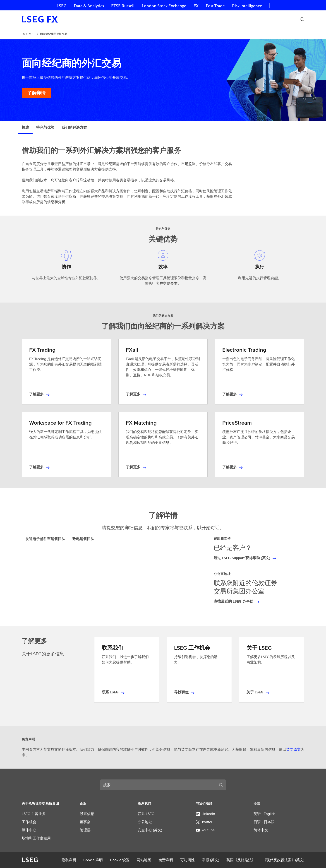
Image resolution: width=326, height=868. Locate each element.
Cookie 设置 (120, 860)
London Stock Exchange (164, 6)
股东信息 (87, 814)
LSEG (62, 6)
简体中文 (261, 830)
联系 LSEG (146, 814)
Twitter (204, 822)
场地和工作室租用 (36, 838)
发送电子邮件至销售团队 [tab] (45, 539)
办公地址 (145, 822)
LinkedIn (205, 814)
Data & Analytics (89, 6)
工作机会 (29, 822)
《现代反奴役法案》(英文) (283, 860)
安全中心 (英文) (150, 830)
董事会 (85, 822)
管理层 (85, 830)
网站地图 (144, 860)
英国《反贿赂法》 (241, 860)
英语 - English (264, 814)
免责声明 (166, 860)
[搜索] (302, 19)
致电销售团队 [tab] (83, 539)
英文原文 (293, 749)
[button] (47, 803)
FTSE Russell (123, 6)
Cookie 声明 (93, 860)
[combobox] (158, 785)
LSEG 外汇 (28, 34)
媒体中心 (29, 830)
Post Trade (215, 6)
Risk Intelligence (247, 6)
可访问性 (187, 860)
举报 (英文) (211, 860)
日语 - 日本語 (264, 822)
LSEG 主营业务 (34, 814)
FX (196, 6)
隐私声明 (69, 860)
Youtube (205, 830)
